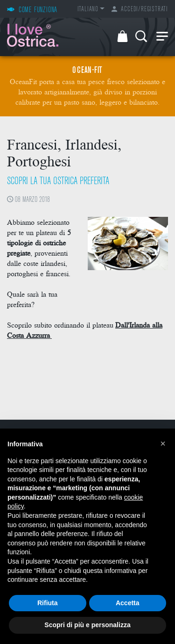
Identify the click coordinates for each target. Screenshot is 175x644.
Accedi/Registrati (140, 10)
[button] (163, 444)
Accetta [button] (128, 603)
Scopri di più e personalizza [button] (87, 625)
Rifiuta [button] (48, 603)
